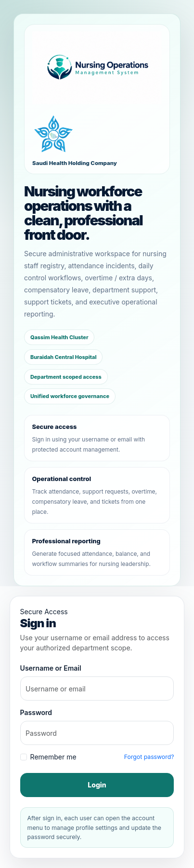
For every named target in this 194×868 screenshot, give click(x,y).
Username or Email (51, 668)
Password (36, 712)
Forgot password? (149, 757)
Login (97, 785)
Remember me (53, 757)
